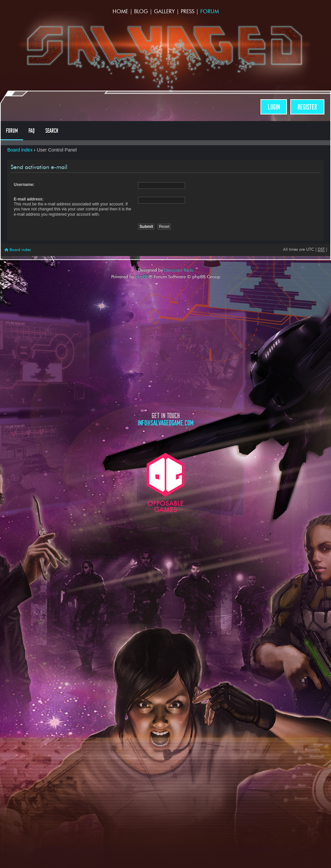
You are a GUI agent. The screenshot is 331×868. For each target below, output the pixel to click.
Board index (20, 150)
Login (274, 107)
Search (52, 131)
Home (120, 11)
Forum (210, 11)
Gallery (164, 11)
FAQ (32, 131)
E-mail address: (29, 199)
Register (307, 107)
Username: (24, 185)
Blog (141, 11)
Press (188, 11)
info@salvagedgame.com (166, 423)
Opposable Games (165, 482)
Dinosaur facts (179, 270)
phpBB (142, 277)
